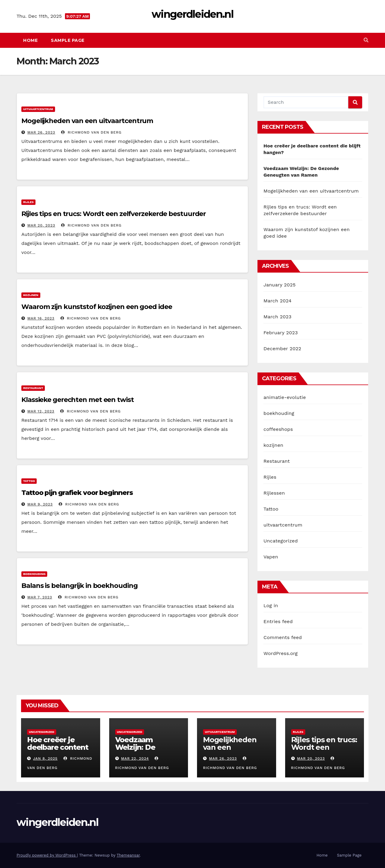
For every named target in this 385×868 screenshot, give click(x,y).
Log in (271, 605)
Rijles (28, 202)
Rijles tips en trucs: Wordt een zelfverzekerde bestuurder (114, 214)
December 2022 (282, 349)
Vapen (271, 557)
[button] (366, 40)
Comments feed (283, 637)
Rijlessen (274, 493)
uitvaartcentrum (38, 109)
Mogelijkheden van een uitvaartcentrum (87, 121)
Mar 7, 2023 (40, 597)
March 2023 (277, 317)
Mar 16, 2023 (41, 318)
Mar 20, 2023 (41, 225)
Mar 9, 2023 (40, 504)
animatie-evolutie (285, 397)
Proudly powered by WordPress (47, 855)
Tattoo (29, 481)
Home (30, 40)
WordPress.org (281, 653)
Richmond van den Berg (91, 132)
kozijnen (31, 295)
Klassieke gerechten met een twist (78, 400)
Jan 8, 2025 (45, 758)
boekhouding (34, 574)
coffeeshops (278, 429)
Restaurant (33, 388)
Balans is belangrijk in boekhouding (80, 586)
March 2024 (277, 301)
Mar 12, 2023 (41, 411)
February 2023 (281, 333)
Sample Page (68, 40)
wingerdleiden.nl (192, 14)
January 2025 (280, 285)
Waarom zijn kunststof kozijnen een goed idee (97, 307)
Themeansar (128, 855)
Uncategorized (281, 541)
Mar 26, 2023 (41, 132)
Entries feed (278, 621)
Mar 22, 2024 (135, 758)
